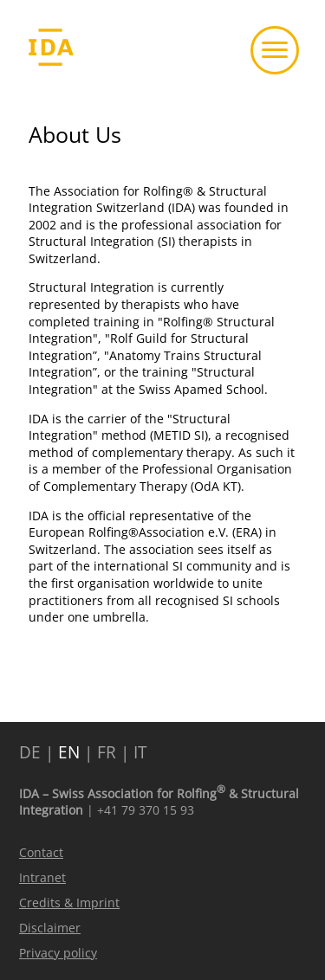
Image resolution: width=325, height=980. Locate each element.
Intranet (42, 877)
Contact (41, 852)
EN (69, 752)
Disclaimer (50, 928)
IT (140, 752)
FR (107, 752)
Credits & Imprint (69, 903)
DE (30, 752)
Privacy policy (58, 953)
